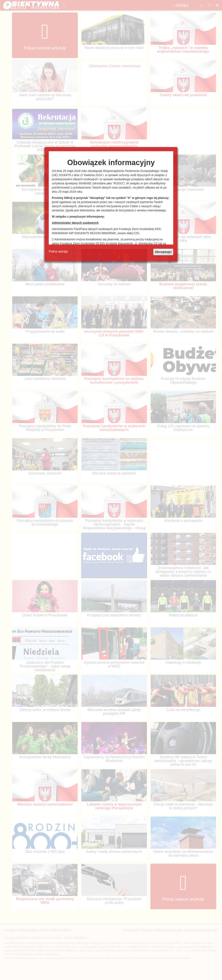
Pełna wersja (58, 251)
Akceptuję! (163, 252)
